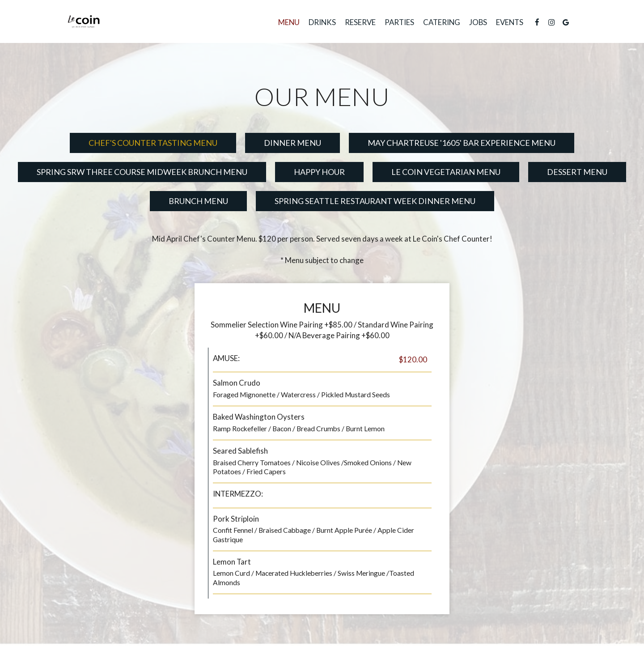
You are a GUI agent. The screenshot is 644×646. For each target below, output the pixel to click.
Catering (442, 22)
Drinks (322, 22)
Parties (399, 22)
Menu (289, 22)
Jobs (478, 22)
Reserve (360, 22)
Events (510, 22)
